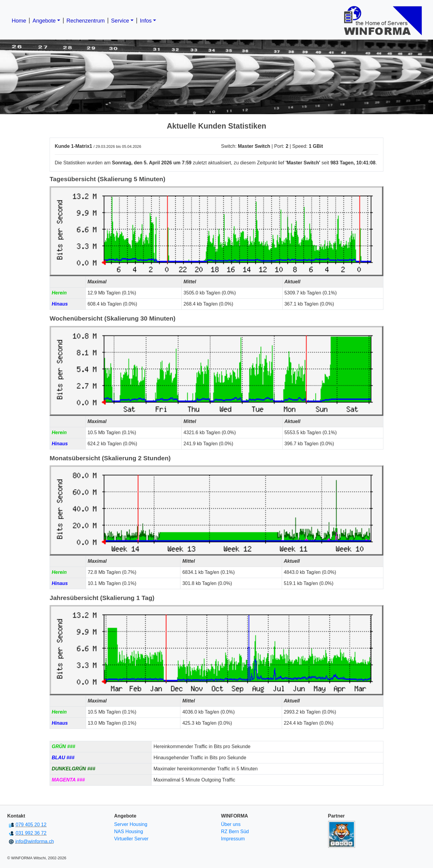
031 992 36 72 (31, 833)
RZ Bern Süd (235, 831)
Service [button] (120, 21)
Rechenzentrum (86, 21)
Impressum (233, 839)
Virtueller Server (131, 839)
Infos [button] (146, 21)
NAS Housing (129, 831)
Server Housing (131, 824)
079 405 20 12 (31, 825)
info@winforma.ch (35, 841)
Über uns (231, 824)
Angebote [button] (44, 21)
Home (19, 21)
